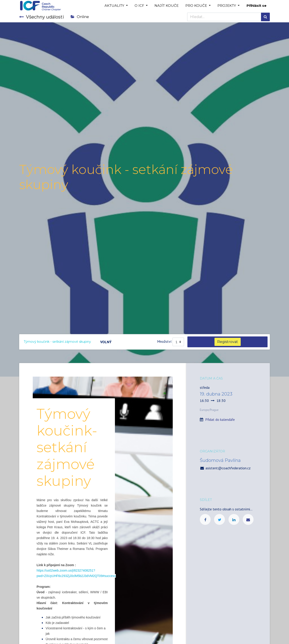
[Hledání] (265, 17)
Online (80, 17)
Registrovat (228, 342)
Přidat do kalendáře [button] (220, 419)
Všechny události (42, 17)
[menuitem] (167, 6)
